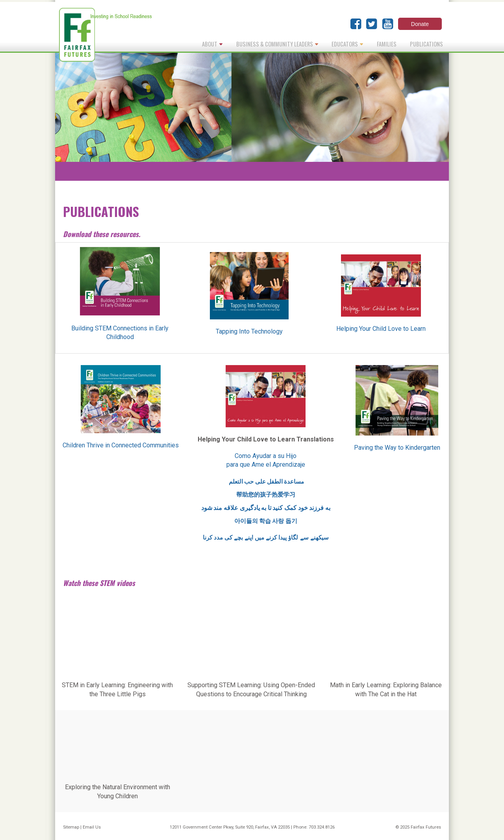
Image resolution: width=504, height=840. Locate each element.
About (212, 44)
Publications (426, 44)
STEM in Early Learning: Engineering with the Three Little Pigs (117, 689)
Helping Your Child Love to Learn (381, 329)
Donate (420, 24)
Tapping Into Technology (249, 331)
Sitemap (71, 827)
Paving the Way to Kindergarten (397, 448)
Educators (347, 44)
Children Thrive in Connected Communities (121, 445)
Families (387, 44)
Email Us (92, 827)
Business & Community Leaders (277, 44)
